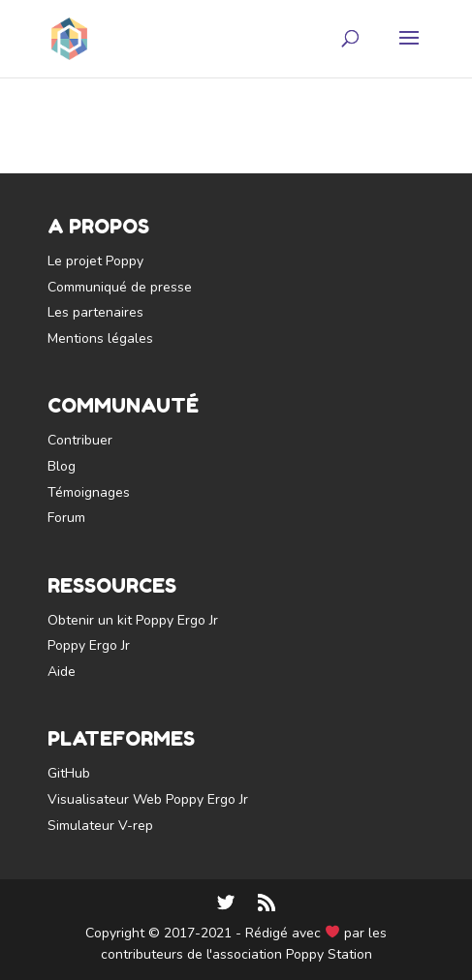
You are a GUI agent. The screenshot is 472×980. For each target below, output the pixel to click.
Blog (62, 466)
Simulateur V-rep (100, 826)
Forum (66, 518)
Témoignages (89, 492)
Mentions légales (100, 338)
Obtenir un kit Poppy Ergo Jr (133, 620)
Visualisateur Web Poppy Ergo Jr (148, 799)
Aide (62, 672)
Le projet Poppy (95, 261)
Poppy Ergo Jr (89, 645)
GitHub (69, 773)
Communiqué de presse (120, 287)
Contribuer (80, 440)
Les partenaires (95, 312)
